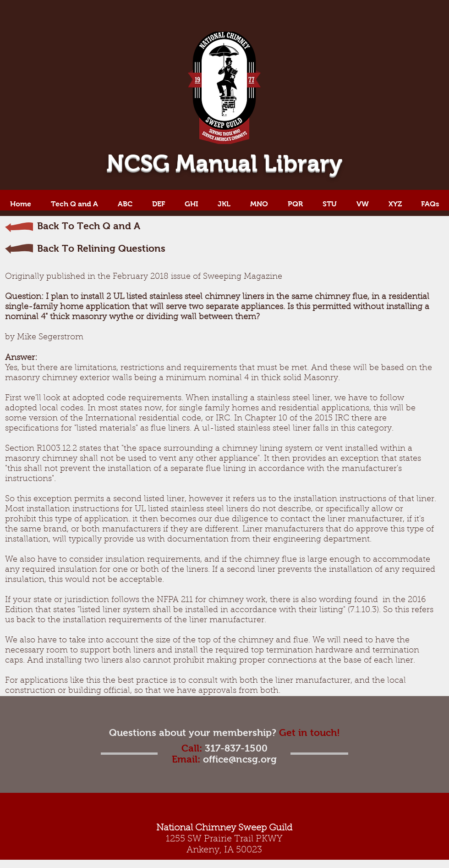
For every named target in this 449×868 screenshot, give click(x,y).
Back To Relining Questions (101, 248)
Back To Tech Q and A (89, 226)
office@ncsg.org (240, 759)
